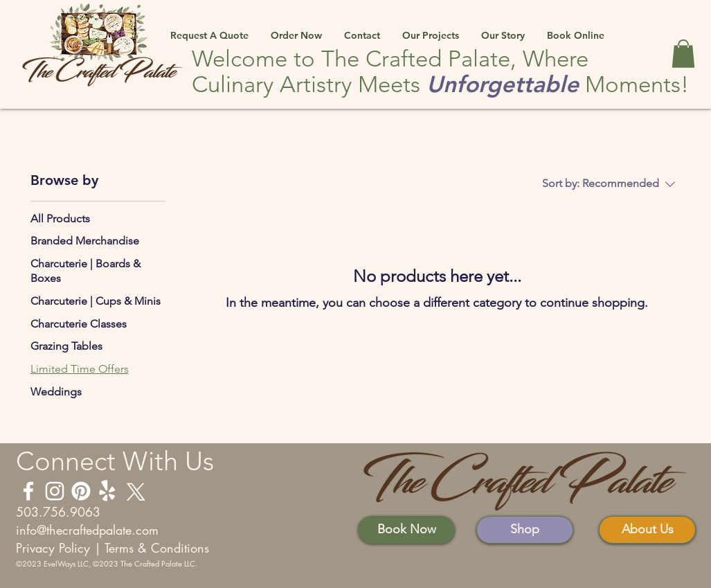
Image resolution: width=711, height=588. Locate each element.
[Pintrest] (81, 491)
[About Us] (647, 530)
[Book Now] (406, 530)
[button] (209, 29)
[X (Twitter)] (134, 491)
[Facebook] (28, 491)
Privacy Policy (53, 548)
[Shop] (525, 530)
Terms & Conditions (157, 548)
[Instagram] (55, 491)
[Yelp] (107, 491)
